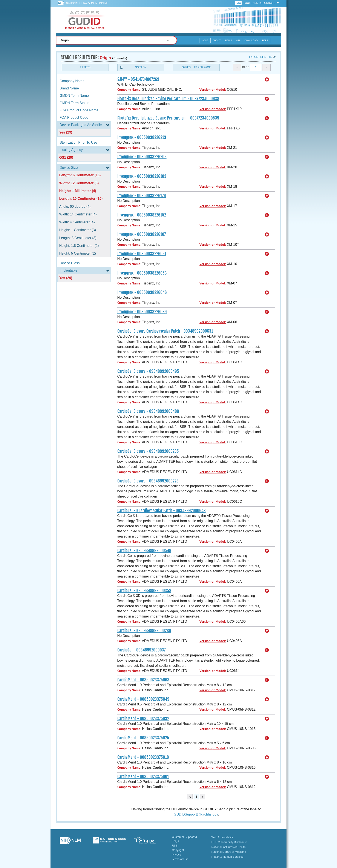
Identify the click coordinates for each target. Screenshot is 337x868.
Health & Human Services (227, 857)
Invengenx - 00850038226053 (142, 273)
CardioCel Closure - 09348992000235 (148, 451)
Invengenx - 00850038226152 (142, 215)
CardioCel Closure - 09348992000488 (148, 411)
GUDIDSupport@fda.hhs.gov (196, 814)
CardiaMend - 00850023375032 (143, 719)
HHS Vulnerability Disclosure (229, 842)
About (217, 40)
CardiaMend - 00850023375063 (143, 680)
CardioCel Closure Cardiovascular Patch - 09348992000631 (165, 331)
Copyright (178, 850)
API (238, 40)
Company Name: (129, 90)
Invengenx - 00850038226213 (142, 137)
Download (251, 40)
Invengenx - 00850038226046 (142, 292)
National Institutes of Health (229, 847)
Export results (261, 57)
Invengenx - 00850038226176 (142, 196)
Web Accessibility (222, 837)
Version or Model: (213, 90)
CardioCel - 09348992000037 (142, 650)
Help (265, 40)
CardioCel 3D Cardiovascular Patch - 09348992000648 (162, 511)
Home (205, 40)
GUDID (85, 20)
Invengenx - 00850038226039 (142, 312)
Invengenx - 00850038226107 (142, 234)
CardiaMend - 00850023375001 (143, 777)
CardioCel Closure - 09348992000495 (148, 371)
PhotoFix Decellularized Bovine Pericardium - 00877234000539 (168, 118)
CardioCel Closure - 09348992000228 (148, 481)
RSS (175, 846)
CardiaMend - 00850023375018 (143, 757)
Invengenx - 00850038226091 (142, 254)
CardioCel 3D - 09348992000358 (144, 591)
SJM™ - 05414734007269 (138, 79)
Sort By (141, 67)
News (228, 40)
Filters (85, 67)
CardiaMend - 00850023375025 (143, 738)
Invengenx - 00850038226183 (142, 176)
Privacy (177, 855)
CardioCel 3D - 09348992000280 (144, 631)
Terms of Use (180, 859)
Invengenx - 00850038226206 (142, 157)
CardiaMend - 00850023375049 (143, 699)
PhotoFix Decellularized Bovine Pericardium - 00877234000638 (168, 99)
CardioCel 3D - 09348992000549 (144, 551)
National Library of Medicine (87, 3)
